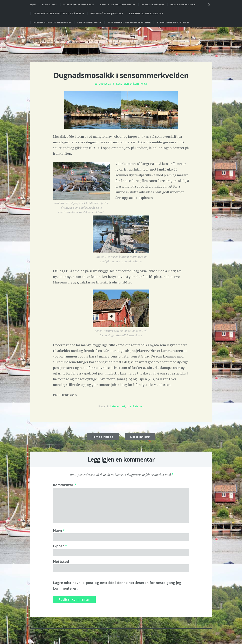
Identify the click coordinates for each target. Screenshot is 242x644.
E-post (60, 546)
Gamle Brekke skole (183, 4)
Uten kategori (135, 406)
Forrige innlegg (103, 437)
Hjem (33, 4)
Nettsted (61, 561)
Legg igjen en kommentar (132, 84)
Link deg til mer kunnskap (146, 14)
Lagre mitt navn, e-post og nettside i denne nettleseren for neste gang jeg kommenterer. (117, 585)
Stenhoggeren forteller (173, 23)
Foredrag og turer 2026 (79, 4)
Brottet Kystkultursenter (118, 4)
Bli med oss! (50, 4)
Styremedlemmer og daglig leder (129, 23)
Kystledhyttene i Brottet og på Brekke (59, 14)
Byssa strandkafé (153, 4)
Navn (59, 530)
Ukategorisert (117, 406)
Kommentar (65, 485)
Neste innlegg (140, 437)
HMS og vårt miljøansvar (107, 14)
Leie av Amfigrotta (89, 23)
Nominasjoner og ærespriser (52, 23)
